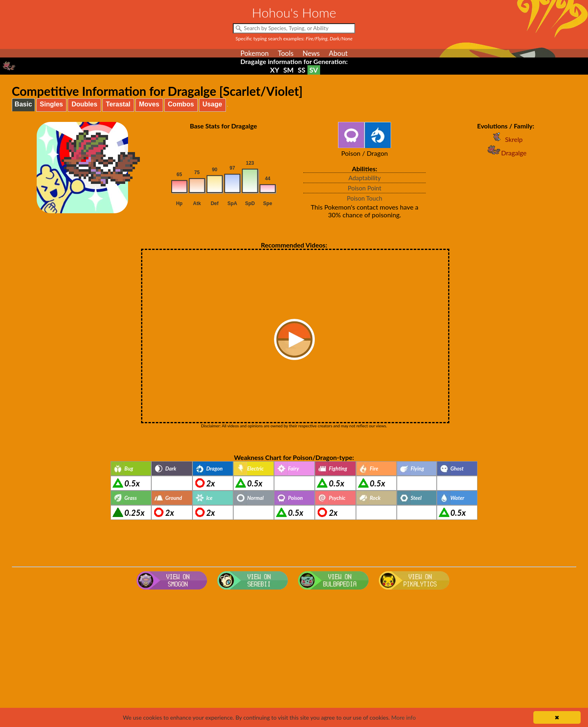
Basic (23, 104)
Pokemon (254, 53)
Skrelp (505, 139)
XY (274, 70)
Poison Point (365, 188)
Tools (286, 53)
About (338, 53)
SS (302, 70)
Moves (149, 104)
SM (288, 70)
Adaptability (364, 178)
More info (403, 717)
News (311, 53)
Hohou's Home (294, 12)
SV (314, 70)
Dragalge (506, 153)
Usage (212, 104)
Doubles (84, 104)
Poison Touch (365, 198)
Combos (181, 104)
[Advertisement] (294, 658)
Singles (52, 104)
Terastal (118, 104)
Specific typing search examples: (294, 39)
